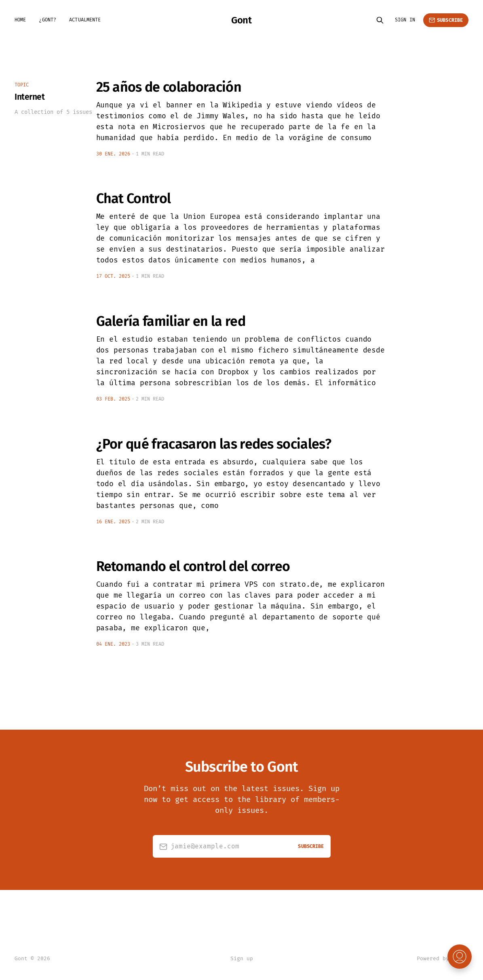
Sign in (405, 20)
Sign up (242, 958)
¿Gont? (47, 20)
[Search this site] (380, 20)
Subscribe (446, 20)
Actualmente (85, 20)
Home (20, 20)
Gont (241, 20)
